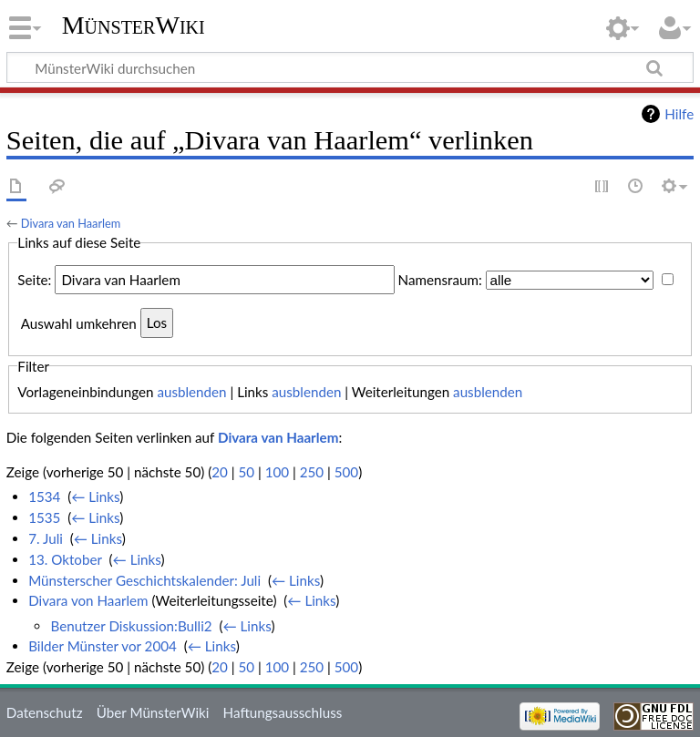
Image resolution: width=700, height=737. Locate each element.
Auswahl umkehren (79, 322)
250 (312, 472)
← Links (95, 496)
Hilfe (679, 114)
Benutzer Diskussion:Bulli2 (131, 626)
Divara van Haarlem (71, 223)
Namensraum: (440, 280)
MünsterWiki (134, 25)
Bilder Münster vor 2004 (103, 646)
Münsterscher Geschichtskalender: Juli (144, 580)
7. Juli (46, 538)
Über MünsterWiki (153, 712)
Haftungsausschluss (283, 712)
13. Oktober (65, 559)
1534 (44, 496)
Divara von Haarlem (88, 600)
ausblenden (191, 392)
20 (220, 472)
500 (346, 472)
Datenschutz (45, 712)
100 (277, 472)
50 (246, 472)
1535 (44, 517)
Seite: (34, 280)
